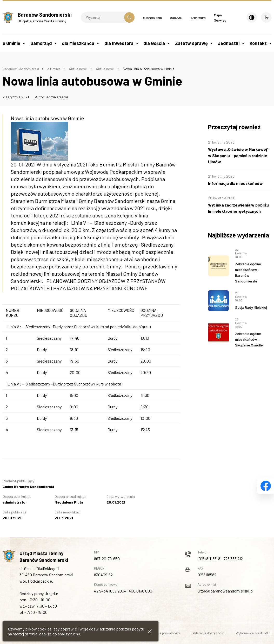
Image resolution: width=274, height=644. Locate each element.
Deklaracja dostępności (208, 633)
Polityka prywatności (165, 633)
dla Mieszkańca (78, 43)
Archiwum (198, 18)
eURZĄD (176, 18)
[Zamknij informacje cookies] (150, 631)
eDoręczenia (152, 18)
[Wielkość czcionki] (266, 17)
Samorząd (41, 43)
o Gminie (11, 43)
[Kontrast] (252, 17)
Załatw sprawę (191, 43)
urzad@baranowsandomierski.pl (226, 591)
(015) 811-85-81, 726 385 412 (220, 559)
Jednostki (229, 43)
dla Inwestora (119, 43)
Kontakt (258, 43)
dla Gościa (154, 43)
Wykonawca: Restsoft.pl (254, 633)
